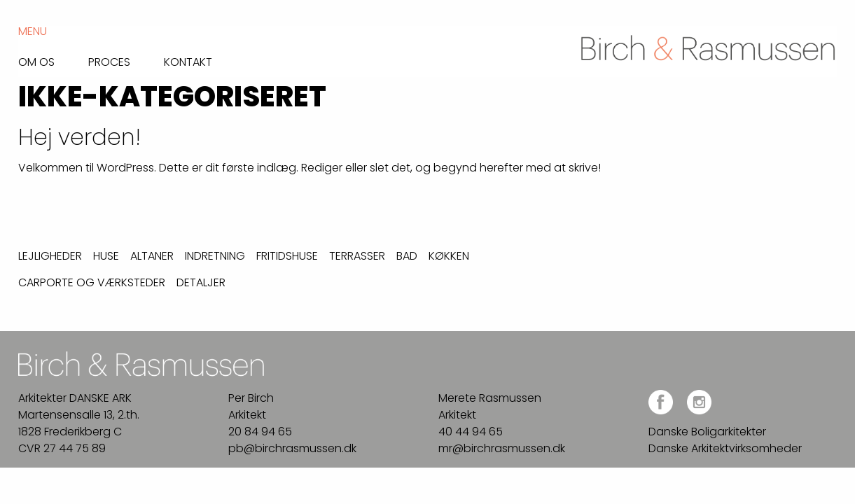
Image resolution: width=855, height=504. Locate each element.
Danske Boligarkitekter (707, 432)
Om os (36, 61)
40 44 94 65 (471, 432)
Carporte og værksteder (92, 282)
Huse (106, 256)
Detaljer (201, 282)
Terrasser (357, 256)
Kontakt (188, 61)
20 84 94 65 (260, 432)
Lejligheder (50, 256)
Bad (407, 256)
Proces (109, 61)
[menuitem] (53, 58)
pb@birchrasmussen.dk (292, 448)
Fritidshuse (287, 256)
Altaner (152, 256)
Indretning (215, 256)
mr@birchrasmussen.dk (502, 448)
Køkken (449, 256)
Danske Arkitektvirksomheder (725, 448)
